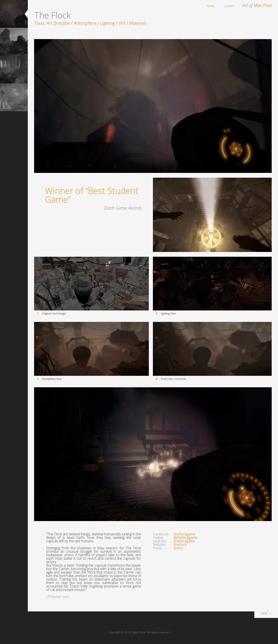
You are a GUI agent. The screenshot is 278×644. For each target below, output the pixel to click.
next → (266, 613)
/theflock (180, 545)
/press (178, 548)
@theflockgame (185, 538)
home (211, 6)
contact (229, 6)
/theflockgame (184, 534)
